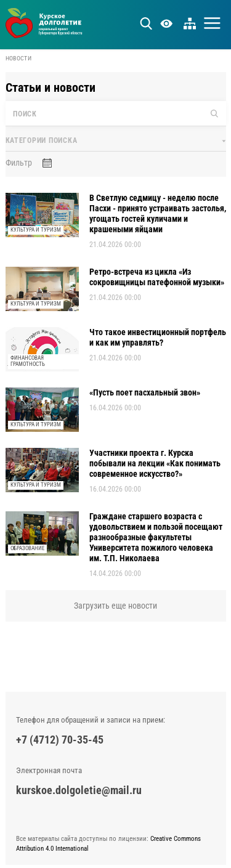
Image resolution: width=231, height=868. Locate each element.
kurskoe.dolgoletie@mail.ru (79, 790)
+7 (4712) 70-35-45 (60, 740)
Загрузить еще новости (115, 606)
